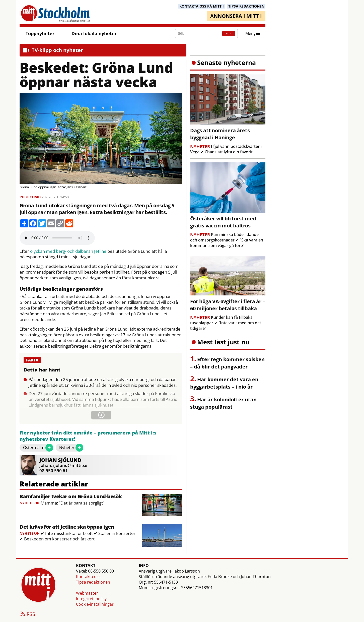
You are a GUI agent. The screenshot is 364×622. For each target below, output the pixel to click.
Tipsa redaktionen (93, 582)
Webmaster (87, 593)
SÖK (229, 34)
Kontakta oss (88, 577)
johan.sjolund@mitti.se (63, 465)
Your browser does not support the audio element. (57, 238)
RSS (27, 614)
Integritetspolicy (91, 599)
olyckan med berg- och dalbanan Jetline (68, 251)
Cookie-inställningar (95, 604)
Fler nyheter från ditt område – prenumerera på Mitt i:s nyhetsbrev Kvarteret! (88, 436)
